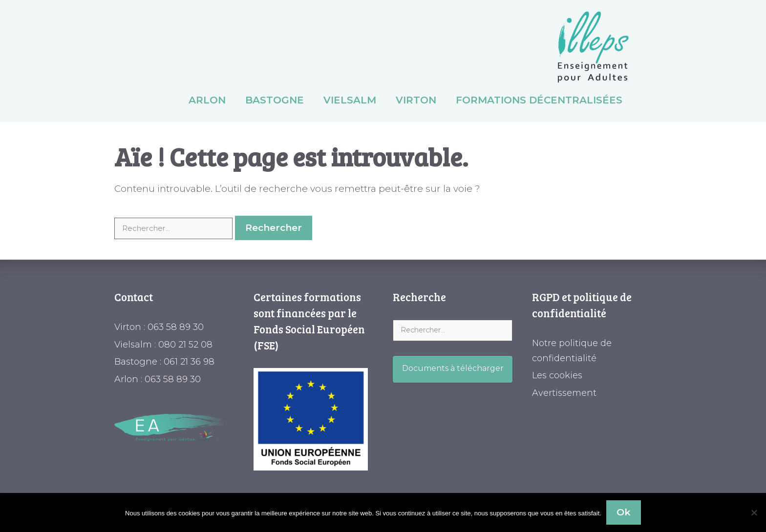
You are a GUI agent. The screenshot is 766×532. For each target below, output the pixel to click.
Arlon (207, 100)
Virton (416, 100)
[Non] (754, 512)
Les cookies (557, 375)
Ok (624, 512)
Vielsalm (350, 100)
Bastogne (275, 100)
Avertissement (564, 393)
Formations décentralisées (539, 100)
